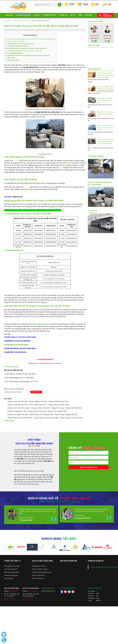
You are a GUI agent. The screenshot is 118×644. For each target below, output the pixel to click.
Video (80, 15)
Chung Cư (37, 15)
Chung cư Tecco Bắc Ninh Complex (19, 408)
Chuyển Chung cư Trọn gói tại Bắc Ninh (46, 418)
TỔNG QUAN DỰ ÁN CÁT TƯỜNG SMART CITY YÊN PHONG (105, 128)
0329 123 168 (107, 38)
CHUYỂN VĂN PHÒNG (50, 15)
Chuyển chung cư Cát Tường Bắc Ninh (41, 414)
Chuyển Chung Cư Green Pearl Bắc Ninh (20, 418)
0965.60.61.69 (14, 591)
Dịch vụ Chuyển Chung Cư (40, 20)
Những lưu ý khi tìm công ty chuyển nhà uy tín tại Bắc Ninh (105, 114)
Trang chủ (9, 15)
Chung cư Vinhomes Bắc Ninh (40, 408)
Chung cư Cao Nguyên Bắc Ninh (18, 414)
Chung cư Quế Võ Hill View (73, 408)
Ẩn (36, 35)
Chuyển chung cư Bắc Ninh (16, 41)
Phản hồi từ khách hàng (11, 572)
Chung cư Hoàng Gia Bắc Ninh (17, 411)
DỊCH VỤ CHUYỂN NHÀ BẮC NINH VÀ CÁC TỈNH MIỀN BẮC (100, 183)
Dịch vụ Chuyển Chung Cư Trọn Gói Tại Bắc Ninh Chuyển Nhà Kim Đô (41, 26)
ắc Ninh (68, 163)
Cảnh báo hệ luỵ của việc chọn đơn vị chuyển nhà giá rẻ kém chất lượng (105, 75)
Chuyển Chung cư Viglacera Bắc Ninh (66, 414)
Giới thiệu (88, 15)
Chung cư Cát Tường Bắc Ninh (57, 411)
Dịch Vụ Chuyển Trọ (38, 578)
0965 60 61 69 (94, 38)
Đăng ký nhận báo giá (88, 467)
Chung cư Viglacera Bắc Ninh (38, 401)
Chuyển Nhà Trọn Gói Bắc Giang (16, 344)
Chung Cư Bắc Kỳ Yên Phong (37, 411)
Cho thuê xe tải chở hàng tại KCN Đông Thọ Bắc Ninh (104, 100)
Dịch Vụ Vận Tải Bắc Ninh (21, 20)
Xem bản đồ (9, 599)
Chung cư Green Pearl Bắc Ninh (17, 401)
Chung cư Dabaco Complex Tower (58, 405)
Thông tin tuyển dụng (11, 575)
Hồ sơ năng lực (9, 578)
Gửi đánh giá (36, 392)
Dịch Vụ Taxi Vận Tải (38, 575)
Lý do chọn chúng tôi (11, 569)
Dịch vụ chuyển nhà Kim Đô (37, 405)
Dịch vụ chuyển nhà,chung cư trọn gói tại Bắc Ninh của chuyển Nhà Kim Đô (31, 39)
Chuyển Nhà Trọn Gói (23, 15)
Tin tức (73, 15)
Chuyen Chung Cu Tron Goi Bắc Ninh (71, 418)
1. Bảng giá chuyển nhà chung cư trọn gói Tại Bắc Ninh (25, 51)
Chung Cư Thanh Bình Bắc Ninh (17, 405)
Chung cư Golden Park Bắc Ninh (58, 401)
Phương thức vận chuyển (12, 566)
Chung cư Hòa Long (57, 408)
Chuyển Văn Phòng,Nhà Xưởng (42, 572)
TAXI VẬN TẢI (63, 15)
